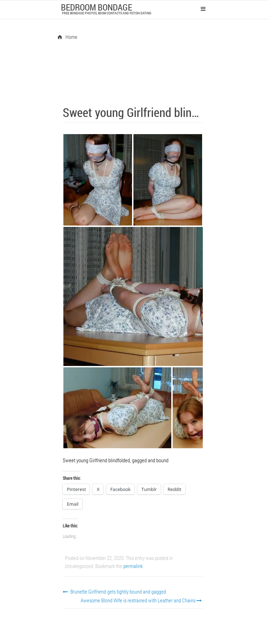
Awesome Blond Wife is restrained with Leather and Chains (142, 600)
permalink (133, 566)
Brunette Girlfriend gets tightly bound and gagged (114, 591)
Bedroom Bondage (96, 7)
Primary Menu (203, 9)
